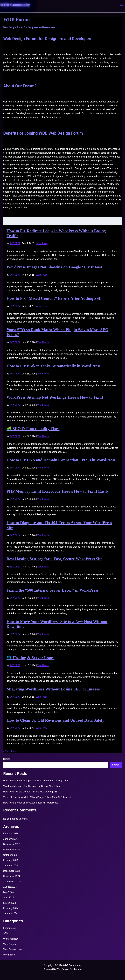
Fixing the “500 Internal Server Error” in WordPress (52, 590)
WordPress (42, 243)
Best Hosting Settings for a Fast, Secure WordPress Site (54, 559)
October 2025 (10, 855)
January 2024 (10, 913)
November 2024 (12, 876)
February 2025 (11, 860)
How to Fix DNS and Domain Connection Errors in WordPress (61, 460)
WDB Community (15, 5)
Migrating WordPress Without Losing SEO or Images (53, 689)
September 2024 (12, 882)
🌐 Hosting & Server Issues (30, 658)
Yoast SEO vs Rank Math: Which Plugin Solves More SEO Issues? (37, 797)
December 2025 (12, 844)
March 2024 (10, 903)
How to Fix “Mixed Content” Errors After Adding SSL (54, 298)
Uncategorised (11, 939)
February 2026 (11, 834)
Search (7, 759)
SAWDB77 (15, 243)
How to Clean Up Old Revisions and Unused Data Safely (55, 720)
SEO (5, 933)
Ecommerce (10, 928)
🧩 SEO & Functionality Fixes (33, 429)
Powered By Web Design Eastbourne (62, 969)
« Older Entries (11, 751)
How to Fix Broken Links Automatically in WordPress (53, 366)
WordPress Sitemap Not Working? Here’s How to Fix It (55, 397)
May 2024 (8, 892)
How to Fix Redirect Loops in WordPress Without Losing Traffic (36, 781)
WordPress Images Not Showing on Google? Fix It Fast (54, 267)
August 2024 (10, 887)
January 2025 (10, 866)
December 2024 (12, 871)
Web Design (10, 944)
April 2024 (9, 898)
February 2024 (11, 908)
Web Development (13, 949)
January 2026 (10, 839)
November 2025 (12, 850)
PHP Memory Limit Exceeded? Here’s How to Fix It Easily (58, 491)
